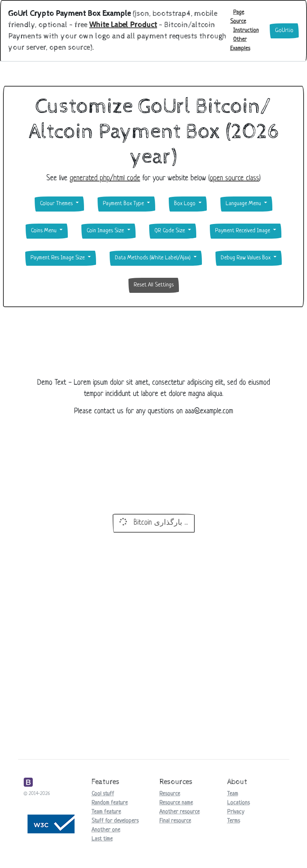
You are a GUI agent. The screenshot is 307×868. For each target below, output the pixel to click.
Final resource (175, 821)
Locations (238, 803)
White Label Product (123, 25)
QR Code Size (170, 231)
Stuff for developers (115, 821)
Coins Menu (44, 231)
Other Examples (240, 44)
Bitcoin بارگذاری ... (153, 522)
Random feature (110, 803)
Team (233, 794)
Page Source (238, 17)
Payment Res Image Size (58, 258)
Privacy (236, 812)
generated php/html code (105, 179)
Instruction (246, 31)
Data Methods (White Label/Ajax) (153, 258)
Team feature (106, 812)
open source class (234, 179)
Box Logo (186, 204)
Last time (102, 839)
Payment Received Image (243, 231)
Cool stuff (103, 794)
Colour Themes (57, 204)
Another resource (179, 812)
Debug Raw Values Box (246, 258)
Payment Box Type (124, 204)
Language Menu (244, 204)
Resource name (176, 803)
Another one (106, 830)
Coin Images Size (106, 231)
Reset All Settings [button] (154, 285)
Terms (234, 821)
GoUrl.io (284, 31)
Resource (170, 794)
